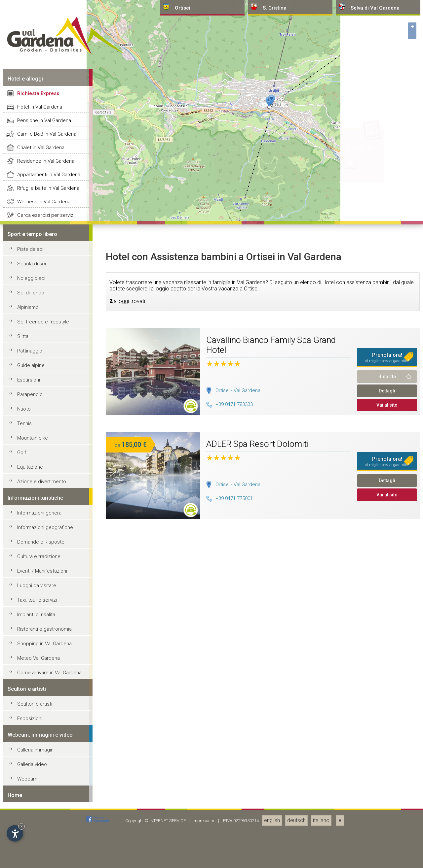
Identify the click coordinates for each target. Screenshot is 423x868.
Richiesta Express (38, 563)
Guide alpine (31, 835)
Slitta (23, 806)
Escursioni (29, 850)
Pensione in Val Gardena (44, 590)
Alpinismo (28, 777)
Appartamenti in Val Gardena (49, 645)
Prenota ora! (387, 827)
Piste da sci (30, 719)
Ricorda (387, 847)
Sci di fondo (31, 763)
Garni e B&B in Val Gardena (47, 604)
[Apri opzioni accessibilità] (15, 833)
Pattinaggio (30, 821)
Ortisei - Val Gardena (238, 860)
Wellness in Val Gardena (44, 672)
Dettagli (387, 861)
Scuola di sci (32, 734)
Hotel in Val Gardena (40, 577)
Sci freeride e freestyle (43, 792)
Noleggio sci (31, 748)
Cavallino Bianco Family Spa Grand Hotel (271, 815)
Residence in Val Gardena (46, 631)
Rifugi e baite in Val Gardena (48, 658)
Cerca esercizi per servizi (46, 685)
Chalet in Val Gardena (41, 618)
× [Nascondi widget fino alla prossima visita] (21, 826)
